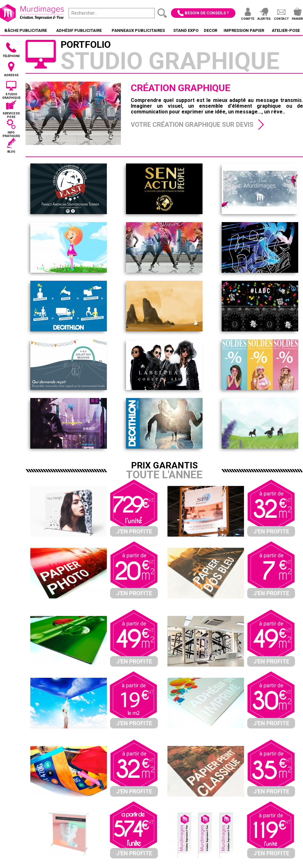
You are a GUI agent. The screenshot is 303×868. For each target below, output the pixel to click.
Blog (11, 152)
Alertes (264, 19)
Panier (297, 19)
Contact (281, 19)
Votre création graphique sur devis (192, 125)
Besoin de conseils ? (207, 13)
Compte (248, 19)
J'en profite (134, 531)
